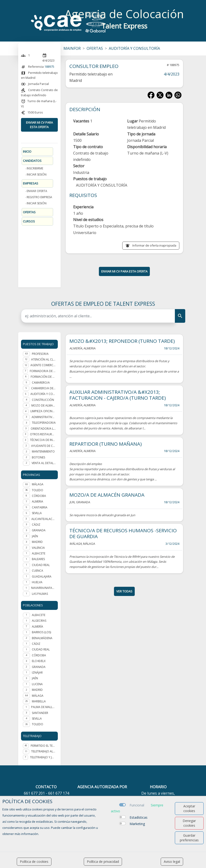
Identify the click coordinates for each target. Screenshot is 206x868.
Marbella (39, 701)
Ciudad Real (41, 649)
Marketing (137, 824)
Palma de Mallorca (43, 707)
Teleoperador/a (44, 423)
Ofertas (29, 212)
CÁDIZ (36, 525)
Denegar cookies (189, 823)
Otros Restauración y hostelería (43, 434)
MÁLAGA (38, 484)
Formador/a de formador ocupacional (43, 371)
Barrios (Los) (41, 632)
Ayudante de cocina (44, 446)
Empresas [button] (31, 183)
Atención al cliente (44, 359)
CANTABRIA (40, 507)
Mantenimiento (43, 451)
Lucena (37, 684)
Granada (39, 667)
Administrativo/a (44, 417)
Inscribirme (35, 168)
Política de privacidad (103, 862)
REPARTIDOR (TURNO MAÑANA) (106, 444)
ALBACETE (39, 553)
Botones (38, 457)
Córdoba (39, 655)
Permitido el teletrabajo (43, 746)
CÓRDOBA (39, 496)
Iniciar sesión (37, 174)
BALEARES (38, 559)
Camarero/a (41, 383)
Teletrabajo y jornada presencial (43, 757)
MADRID (37, 542)
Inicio (27, 151)
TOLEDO (38, 490)
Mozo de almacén (44, 405)
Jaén (35, 678)
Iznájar (37, 673)
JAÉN (35, 536)
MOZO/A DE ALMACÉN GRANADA (107, 495)
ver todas (124, 591)
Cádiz (36, 644)
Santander (40, 713)
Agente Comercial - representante (43, 365)
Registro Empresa (39, 197)
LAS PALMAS (40, 594)
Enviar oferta (37, 191)
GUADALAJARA (42, 577)
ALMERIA (38, 501)
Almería (38, 627)
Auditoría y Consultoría (43, 394)
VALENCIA (38, 548)
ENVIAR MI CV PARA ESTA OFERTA (39, 125)
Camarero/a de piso (43, 388)
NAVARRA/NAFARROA (43, 588)
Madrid (37, 690)
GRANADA (39, 530)
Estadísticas (139, 817)
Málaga (38, 696)
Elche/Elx (39, 661)
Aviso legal (172, 862)
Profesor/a (40, 354)
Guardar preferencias (189, 838)
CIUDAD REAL (41, 565)
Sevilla (37, 719)
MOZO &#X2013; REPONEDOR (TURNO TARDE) (122, 341)
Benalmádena (42, 638)
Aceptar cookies (189, 808)
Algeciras (39, 621)
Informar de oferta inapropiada (154, 245)
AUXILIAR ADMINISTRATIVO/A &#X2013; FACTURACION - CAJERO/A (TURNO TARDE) (118, 395)
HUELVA (37, 582)
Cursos (29, 221)
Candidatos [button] (32, 161)
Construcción (43, 400)
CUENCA (38, 571)
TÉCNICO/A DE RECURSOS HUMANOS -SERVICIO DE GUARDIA (123, 533)
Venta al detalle (44, 463)
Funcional (137, 805)
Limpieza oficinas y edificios (43, 411)
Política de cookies (34, 862)
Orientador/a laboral (43, 429)
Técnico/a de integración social (43, 440)
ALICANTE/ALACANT (44, 519)
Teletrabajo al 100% (44, 751)
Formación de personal (43, 377)
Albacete (39, 615)
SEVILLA (37, 513)
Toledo (38, 724)
